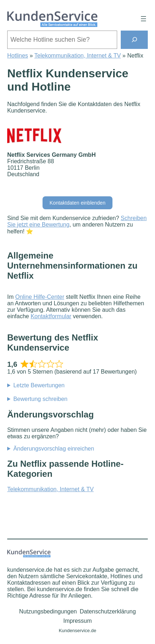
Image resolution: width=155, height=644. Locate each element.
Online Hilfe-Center (40, 297)
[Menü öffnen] (143, 19)
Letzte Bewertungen (39, 385)
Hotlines (18, 56)
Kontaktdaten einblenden (78, 203)
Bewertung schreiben (40, 399)
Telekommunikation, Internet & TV (77, 56)
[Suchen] (134, 40)
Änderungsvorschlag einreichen (54, 449)
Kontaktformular (51, 316)
